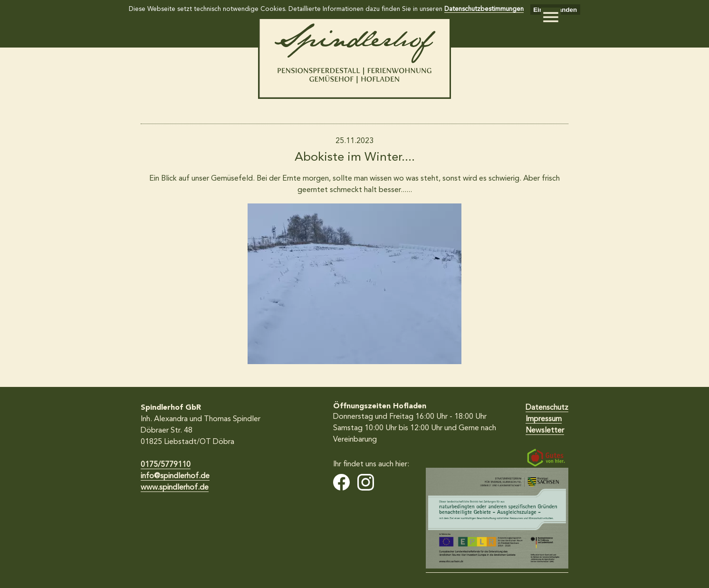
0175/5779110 (166, 465)
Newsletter (545, 431)
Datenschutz (547, 408)
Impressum (544, 419)
